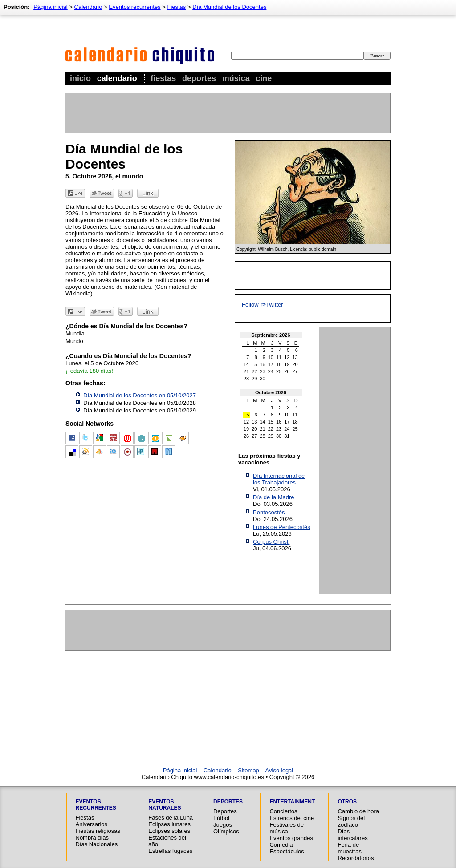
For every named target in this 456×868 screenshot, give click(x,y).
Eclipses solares (169, 831)
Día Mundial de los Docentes (229, 7)
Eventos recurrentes (134, 7)
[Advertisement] (228, 113)
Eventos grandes (291, 838)
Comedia (281, 845)
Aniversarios (92, 824)
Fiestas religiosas (98, 831)
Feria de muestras (349, 848)
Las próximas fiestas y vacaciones (269, 459)
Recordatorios (356, 858)
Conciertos (283, 811)
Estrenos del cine (292, 818)
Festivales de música (287, 828)
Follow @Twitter (263, 305)
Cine (264, 78)
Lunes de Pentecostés (282, 527)
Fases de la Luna (171, 818)
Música (236, 78)
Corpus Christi (271, 542)
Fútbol (221, 818)
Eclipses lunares (169, 824)
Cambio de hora (358, 811)
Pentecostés (269, 512)
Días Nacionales (97, 844)
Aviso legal (279, 770)
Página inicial (51, 7)
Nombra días (92, 838)
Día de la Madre (274, 497)
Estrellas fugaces (170, 851)
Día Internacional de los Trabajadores (279, 479)
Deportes (199, 78)
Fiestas (163, 78)
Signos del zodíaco (351, 821)
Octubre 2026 (271, 392)
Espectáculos (287, 851)
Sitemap (248, 770)
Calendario (117, 78)
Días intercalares (352, 835)
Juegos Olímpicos (226, 828)
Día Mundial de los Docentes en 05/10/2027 (140, 395)
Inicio (80, 78)
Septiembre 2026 (271, 335)
